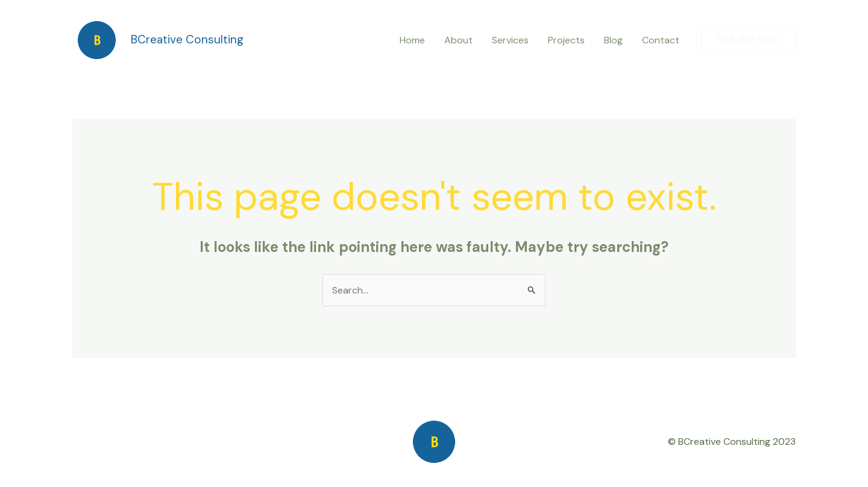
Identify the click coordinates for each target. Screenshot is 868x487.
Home (412, 40)
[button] (748, 40)
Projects (566, 40)
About (458, 40)
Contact (661, 40)
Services (510, 40)
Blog (613, 40)
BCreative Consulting (187, 39)
